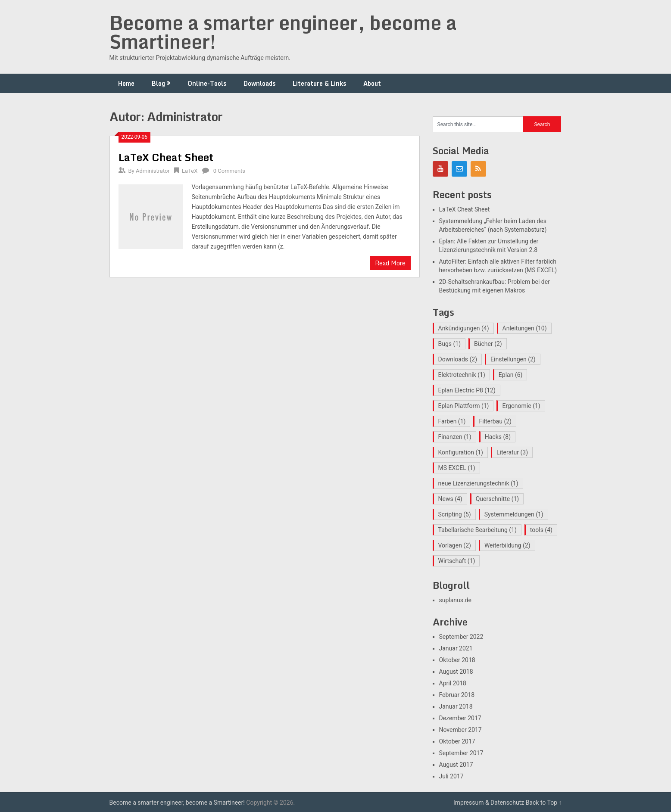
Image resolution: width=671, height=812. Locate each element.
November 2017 (460, 730)
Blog (158, 83)
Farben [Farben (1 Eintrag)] (452, 421)
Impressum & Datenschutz (489, 803)
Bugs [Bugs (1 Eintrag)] (450, 344)
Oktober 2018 (457, 660)
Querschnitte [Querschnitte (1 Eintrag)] (498, 499)
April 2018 (453, 683)
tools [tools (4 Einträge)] (541, 530)
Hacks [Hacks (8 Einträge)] (498, 437)
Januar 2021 (456, 648)
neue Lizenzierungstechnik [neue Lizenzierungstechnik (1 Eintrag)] (478, 483)
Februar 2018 (457, 695)
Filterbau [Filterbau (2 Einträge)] (495, 421)
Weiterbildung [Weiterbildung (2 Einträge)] (507, 545)
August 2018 (456, 672)
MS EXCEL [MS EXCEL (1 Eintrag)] (457, 468)
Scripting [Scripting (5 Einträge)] (455, 514)
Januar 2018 (456, 706)
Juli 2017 (451, 776)
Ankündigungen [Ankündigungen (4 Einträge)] (464, 328)
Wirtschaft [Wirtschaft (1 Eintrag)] (457, 561)
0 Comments (229, 171)
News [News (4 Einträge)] (450, 499)
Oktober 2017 (457, 741)
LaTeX (190, 171)
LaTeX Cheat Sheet (166, 157)
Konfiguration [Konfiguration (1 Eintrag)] (461, 452)
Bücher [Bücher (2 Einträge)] (488, 344)
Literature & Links (319, 83)
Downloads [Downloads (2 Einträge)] (458, 359)
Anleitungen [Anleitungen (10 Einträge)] (525, 328)
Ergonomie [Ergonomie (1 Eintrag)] (521, 406)
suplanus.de (456, 600)
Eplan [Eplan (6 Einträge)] (511, 375)
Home (126, 83)
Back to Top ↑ (544, 803)
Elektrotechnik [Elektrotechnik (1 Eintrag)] (462, 375)
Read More (390, 263)
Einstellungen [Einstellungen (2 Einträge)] (513, 359)
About (372, 83)
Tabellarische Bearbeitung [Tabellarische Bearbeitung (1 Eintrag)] (478, 530)
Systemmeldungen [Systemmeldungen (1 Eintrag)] (514, 514)
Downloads (259, 83)
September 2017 (461, 753)
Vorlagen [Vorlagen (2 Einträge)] (455, 545)
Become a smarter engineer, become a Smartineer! (283, 32)
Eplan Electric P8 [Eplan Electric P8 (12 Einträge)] (467, 390)
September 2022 (461, 637)
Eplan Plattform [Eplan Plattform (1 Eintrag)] (464, 406)
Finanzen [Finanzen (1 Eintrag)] (455, 437)
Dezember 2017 (460, 718)
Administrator (153, 171)
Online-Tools (207, 83)
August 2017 (456, 765)
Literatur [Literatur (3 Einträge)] (512, 452)
